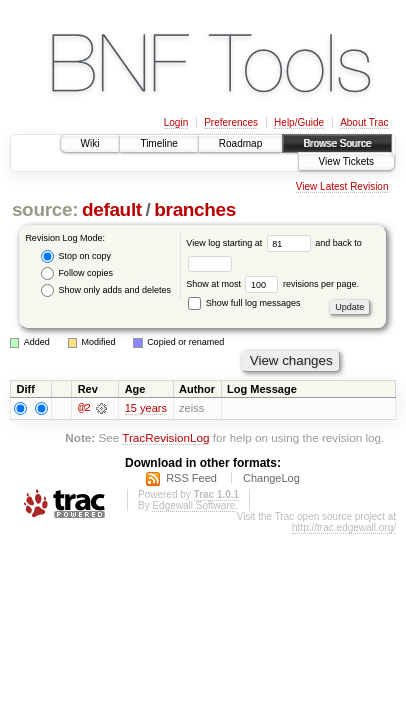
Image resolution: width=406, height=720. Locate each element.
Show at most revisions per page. (272, 284)
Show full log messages (244, 303)
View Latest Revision (342, 186)
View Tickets (346, 161)
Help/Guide (299, 122)
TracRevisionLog (165, 439)
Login (176, 122)
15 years (146, 409)
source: (45, 209)
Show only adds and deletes (106, 290)
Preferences (231, 122)
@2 (84, 409)
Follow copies (77, 273)
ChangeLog (271, 480)
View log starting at (250, 243)
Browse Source (337, 143)
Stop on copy (76, 256)
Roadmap (240, 143)
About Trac (364, 122)
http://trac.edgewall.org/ (344, 529)
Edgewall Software (193, 507)
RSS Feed (191, 480)
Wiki (90, 143)
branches (195, 209)
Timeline (158, 143)
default (112, 209)
